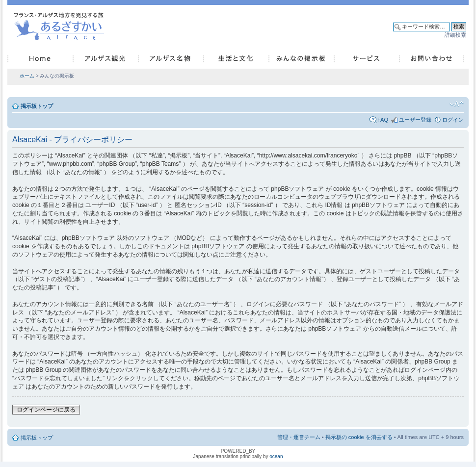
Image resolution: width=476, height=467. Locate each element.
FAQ (383, 120)
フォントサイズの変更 (457, 104)
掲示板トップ (37, 106)
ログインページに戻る (46, 410)
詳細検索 (455, 35)
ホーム (27, 76)
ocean (276, 456)
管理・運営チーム (299, 437)
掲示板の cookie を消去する (359, 437)
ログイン (453, 120)
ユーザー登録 (415, 120)
